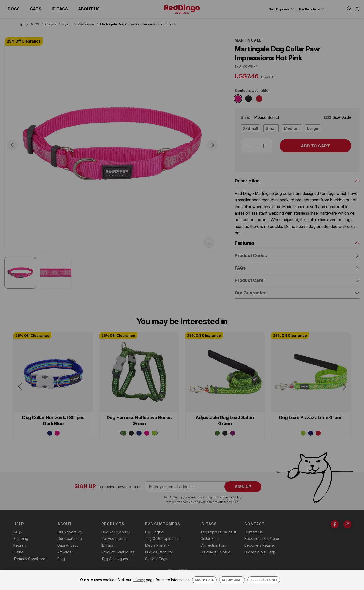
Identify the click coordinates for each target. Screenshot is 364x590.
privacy (139, 580)
